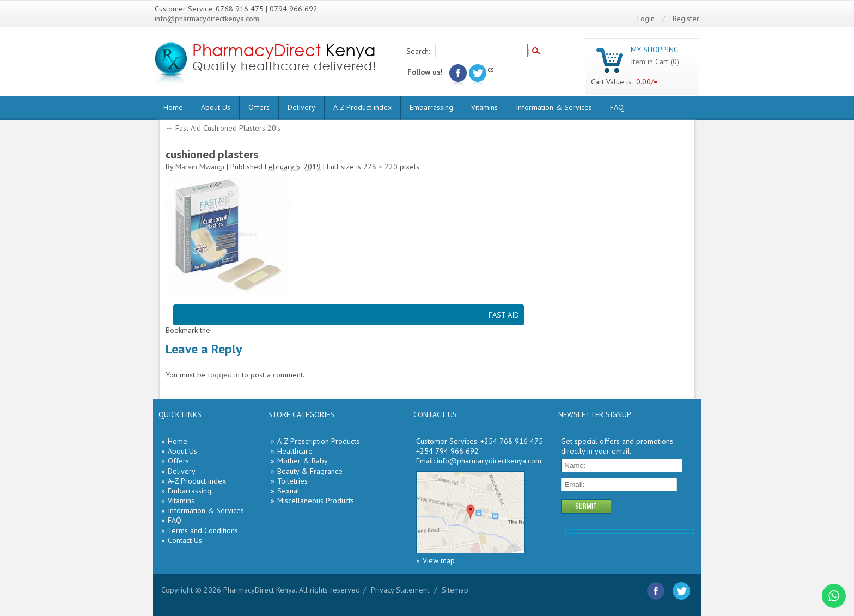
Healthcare (295, 451)
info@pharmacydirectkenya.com (207, 19)
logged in (224, 375)
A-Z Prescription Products (318, 441)
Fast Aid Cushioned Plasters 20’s (223, 128)
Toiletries (292, 481)
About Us (216, 107)
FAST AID (504, 315)
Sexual (288, 491)
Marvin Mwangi (200, 167)
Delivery (301, 107)
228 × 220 (380, 167)
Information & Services (554, 107)
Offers (259, 107)
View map (439, 560)
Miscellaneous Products (316, 501)
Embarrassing (431, 107)
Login (646, 19)
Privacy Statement (400, 590)
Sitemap (455, 590)
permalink (235, 330)
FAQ (617, 107)
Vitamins (484, 107)
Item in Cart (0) (655, 62)
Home (173, 107)
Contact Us (185, 540)
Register (686, 19)
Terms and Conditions (203, 530)
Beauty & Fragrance (310, 471)
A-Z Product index (362, 107)
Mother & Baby (303, 461)
